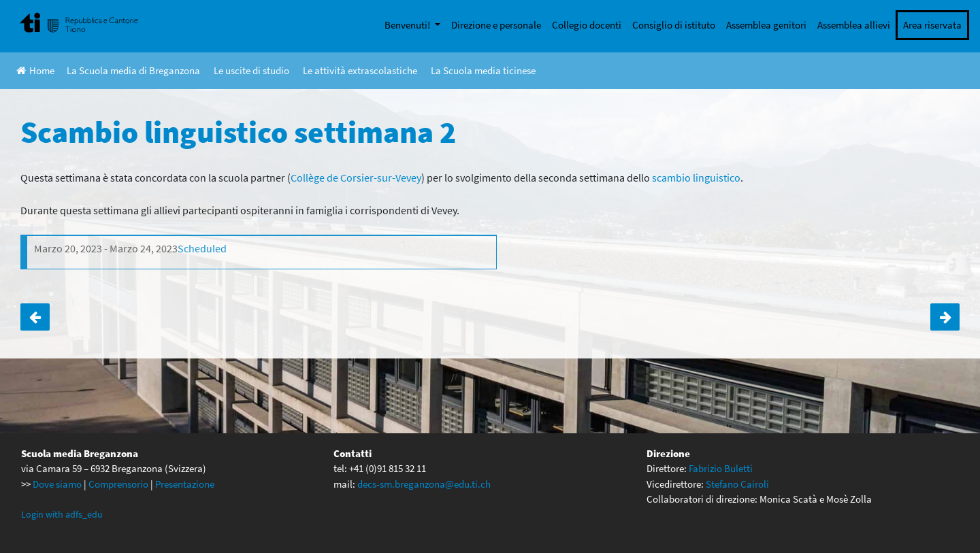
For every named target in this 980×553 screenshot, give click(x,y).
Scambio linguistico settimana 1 (35, 317)
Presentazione (185, 484)
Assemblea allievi (854, 25)
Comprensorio (118, 484)
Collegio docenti (587, 25)
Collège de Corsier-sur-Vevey (356, 178)
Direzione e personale (496, 25)
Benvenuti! (408, 25)
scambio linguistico (696, 178)
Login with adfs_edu (62, 514)
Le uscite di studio (251, 70)
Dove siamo (57, 484)
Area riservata (932, 25)
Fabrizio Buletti (721, 468)
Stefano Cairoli (737, 484)
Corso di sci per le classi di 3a (945, 317)
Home (35, 70)
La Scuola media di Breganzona (133, 70)
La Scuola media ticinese (483, 70)
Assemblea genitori (766, 25)
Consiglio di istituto (674, 25)
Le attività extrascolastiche (360, 70)
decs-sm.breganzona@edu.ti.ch (424, 484)
